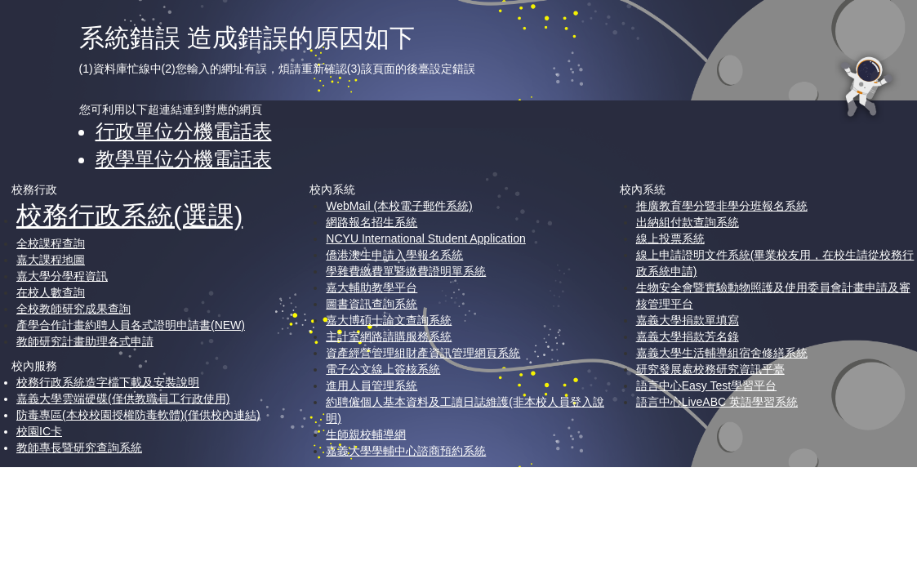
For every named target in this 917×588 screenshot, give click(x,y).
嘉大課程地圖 (51, 260)
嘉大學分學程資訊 (62, 276)
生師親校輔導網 (366, 434)
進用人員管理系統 (372, 385)
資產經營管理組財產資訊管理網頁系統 (423, 353)
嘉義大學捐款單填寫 (688, 320)
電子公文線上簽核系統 (383, 369)
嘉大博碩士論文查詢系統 (389, 320)
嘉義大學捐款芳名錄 (688, 336)
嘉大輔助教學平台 (372, 287)
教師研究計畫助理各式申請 (85, 341)
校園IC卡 (39, 431)
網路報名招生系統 (372, 222)
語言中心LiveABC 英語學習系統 (717, 402)
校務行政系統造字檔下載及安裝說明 (108, 382)
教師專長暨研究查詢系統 (79, 448)
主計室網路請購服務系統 (389, 336)
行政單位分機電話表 (184, 131)
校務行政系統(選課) (129, 216)
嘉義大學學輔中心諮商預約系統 (406, 451)
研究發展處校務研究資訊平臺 (710, 369)
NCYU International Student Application (425, 238)
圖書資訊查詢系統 (372, 304)
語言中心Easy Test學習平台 (706, 385)
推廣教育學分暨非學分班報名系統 (722, 206)
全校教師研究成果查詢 (73, 309)
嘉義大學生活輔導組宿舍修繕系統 (722, 353)
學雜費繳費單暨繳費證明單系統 (406, 271)
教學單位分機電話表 (184, 159)
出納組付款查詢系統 (688, 222)
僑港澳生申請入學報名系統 (394, 255)
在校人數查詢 (51, 292)
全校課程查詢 (51, 243)
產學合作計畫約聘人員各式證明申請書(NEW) (131, 325)
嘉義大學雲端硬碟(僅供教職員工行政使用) (123, 399)
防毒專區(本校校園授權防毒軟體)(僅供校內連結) (138, 415)
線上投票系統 (670, 238)
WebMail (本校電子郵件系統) (399, 206)
